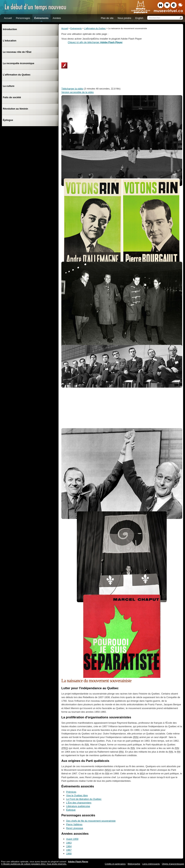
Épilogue (71, 810)
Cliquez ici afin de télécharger (95, 42)
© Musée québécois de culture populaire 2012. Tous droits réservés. (34, 864)
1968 (69, 854)
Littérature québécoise (78, 806)
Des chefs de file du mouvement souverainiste (91, 821)
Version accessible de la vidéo (77, 92)
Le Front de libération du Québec (84, 799)
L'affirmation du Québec (95, 28)
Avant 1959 (72, 839)
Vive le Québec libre (77, 795)
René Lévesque (75, 828)
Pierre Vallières (74, 824)
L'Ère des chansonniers (79, 803)
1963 (69, 843)
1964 (69, 846)
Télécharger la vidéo (72, 89)
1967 (69, 850)
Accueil (65, 28)
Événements (76, 28)
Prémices (71, 792)
